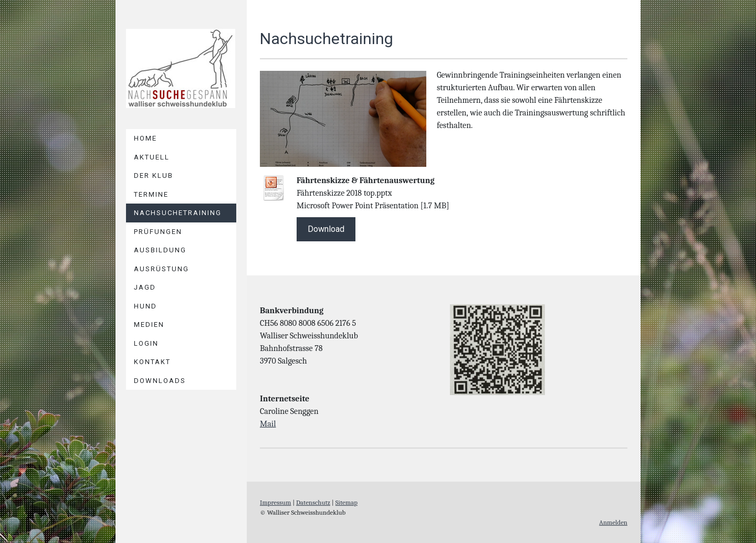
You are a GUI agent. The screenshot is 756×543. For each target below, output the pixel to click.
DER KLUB (154, 175)
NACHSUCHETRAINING (178, 213)
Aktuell (152, 157)
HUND (145, 306)
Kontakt (152, 362)
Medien (149, 324)
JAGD (145, 287)
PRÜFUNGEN (158, 232)
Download (326, 229)
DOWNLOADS (160, 381)
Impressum (275, 502)
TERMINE (151, 194)
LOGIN (146, 343)
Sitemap (346, 502)
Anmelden (613, 522)
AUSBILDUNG (160, 250)
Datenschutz (313, 502)
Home (145, 138)
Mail (268, 424)
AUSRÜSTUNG (161, 269)
